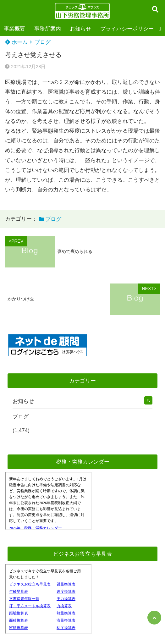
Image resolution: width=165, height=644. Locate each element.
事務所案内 (48, 29)
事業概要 (14, 29)
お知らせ (80, 29)
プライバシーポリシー (127, 29)
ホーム (16, 42)
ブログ (43, 42)
